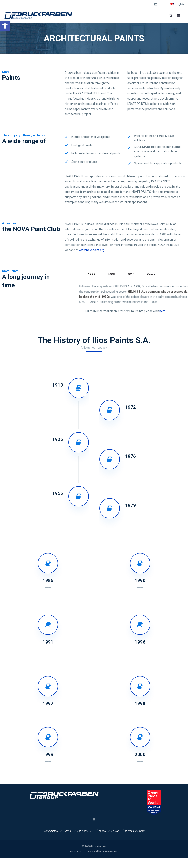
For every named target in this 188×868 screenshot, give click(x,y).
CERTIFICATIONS (135, 831)
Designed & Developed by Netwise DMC (94, 852)
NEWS (102, 831)
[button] (5, 26)
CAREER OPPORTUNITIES (78, 831)
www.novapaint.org (92, 250)
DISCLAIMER (51, 831)
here (162, 311)
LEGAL (115, 831)
